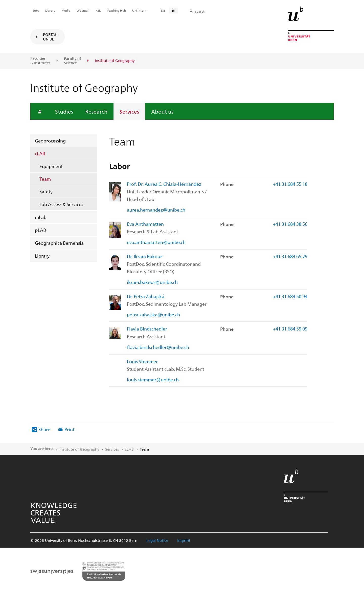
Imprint (184, 540)
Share (44, 429)
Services (129, 111)
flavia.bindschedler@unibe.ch (158, 347)
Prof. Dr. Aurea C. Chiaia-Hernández (164, 184)
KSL (98, 10)
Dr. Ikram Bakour (144, 256)
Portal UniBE (50, 37)
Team (45, 179)
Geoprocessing (50, 141)
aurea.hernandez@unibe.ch (156, 210)
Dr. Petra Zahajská (146, 296)
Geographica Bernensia (59, 243)
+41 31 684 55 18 (290, 184)
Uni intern (139, 10)
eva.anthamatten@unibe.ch (156, 242)
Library (42, 256)
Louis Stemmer (142, 361)
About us (162, 111)
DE (163, 10)
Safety (46, 191)
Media (66, 10)
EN (173, 10)
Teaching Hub (116, 10)
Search (200, 11)
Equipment (51, 166)
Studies (64, 111)
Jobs (36, 10)
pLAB (40, 230)
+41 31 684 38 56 (290, 224)
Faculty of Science (73, 61)
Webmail (83, 10)
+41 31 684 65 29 (290, 256)
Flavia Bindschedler (147, 329)
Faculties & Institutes (40, 61)
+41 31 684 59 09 (290, 329)
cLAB (40, 153)
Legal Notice (157, 540)
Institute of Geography (79, 449)
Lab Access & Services (61, 204)
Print (70, 429)
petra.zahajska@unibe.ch (153, 314)
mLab (41, 217)
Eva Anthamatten (145, 224)
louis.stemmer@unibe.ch (153, 379)
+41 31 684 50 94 (290, 296)
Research (96, 111)
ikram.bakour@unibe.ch (152, 282)
